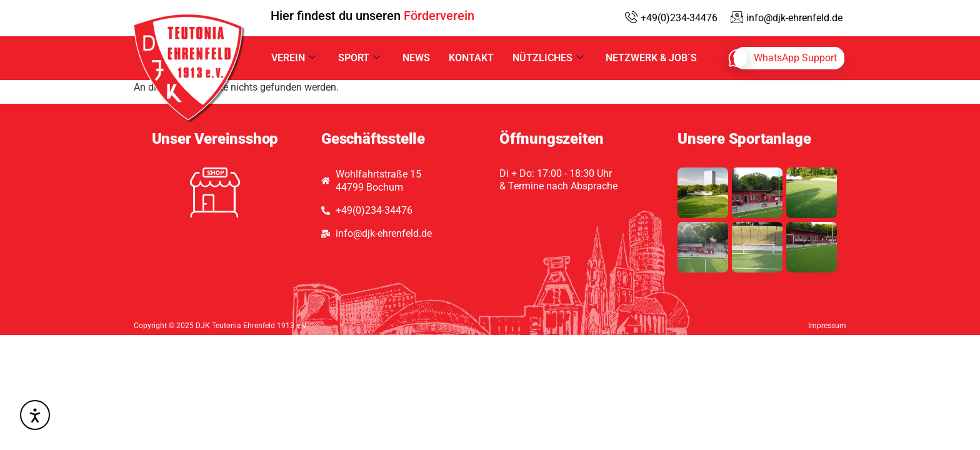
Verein (293, 58)
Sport (359, 58)
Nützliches (548, 58)
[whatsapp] (789, 58)
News (416, 58)
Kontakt (471, 58)
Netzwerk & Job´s (651, 58)
